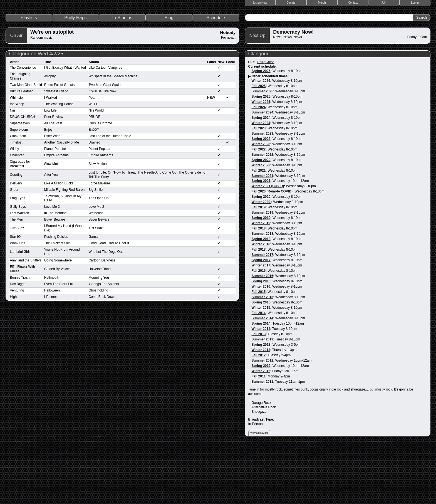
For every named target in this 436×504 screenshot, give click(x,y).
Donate (291, 3)
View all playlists (259, 491)
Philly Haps (75, 76)
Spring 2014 (261, 382)
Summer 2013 (262, 397)
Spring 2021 (261, 239)
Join (384, 3)
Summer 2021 (262, 234)
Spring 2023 (261, 197)
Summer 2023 (262, 192)
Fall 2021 (259, 229)
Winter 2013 (261, 408)
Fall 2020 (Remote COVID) (272, 250)
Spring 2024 (261, 176)
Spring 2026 (261, 129)
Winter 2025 (261, 160)
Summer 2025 (262, 149)
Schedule (216, 76)
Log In (415, 3)
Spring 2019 (261, 276)
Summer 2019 (262, 271)
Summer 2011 (262, 440)
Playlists (29, 76)
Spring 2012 (261, 424)
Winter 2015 (261, 366)
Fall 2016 (259, 329)
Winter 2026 (261, 139)
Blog (169, 76)
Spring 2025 (261, 155)
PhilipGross (266, 120)
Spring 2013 (261, 403)
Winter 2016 (261, 345)
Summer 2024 (262, 171)
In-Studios (122, 76)
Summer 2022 (262, 213)
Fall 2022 (259, 207)
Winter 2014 (261, 387)
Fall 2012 (259, 413)
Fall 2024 (259, 165)
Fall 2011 (259, 434)
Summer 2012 (262, 419)
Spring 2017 (261, 318)
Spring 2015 (261, 361)
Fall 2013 (259, 392)
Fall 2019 (259, 266)
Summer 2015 (262, 355)
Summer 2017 (262, 313)
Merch (322, 3)
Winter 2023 (261, 202)
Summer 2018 (262, 292)
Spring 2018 (261, 297)
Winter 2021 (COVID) (268, 244)
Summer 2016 (262, 334)
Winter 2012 (261, 429)
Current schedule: (263, 125)
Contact (353, 3)
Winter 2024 (261, 181)
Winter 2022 (261, 223)
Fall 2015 (259, 350)
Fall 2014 (259, 371)
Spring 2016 (261, 340)
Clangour (258, 112)
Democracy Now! (293, 90)
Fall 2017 (259, 308)
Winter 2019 (261, 281)
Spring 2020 (261, 255)
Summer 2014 (262, 377)
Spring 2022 (261, 218)
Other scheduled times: (270, 134)
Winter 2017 (261, 324)
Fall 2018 (259, 287)
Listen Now (260, 3)
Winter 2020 (262, 260)
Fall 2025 (259, 144)
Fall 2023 (259, 186)
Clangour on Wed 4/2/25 (36, 112)
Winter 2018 (261, 303)
